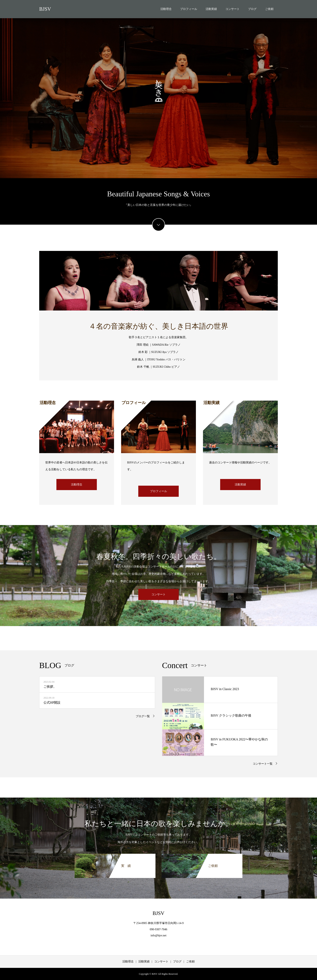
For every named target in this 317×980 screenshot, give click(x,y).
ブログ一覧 (143, 716)
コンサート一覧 (263, 764)
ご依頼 (269, 9)
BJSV (45, 9)
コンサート (232, 9)
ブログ (252, 9)
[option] (158, 89)
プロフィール (189, 9)
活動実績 (211, 9)
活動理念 (166, 9)
